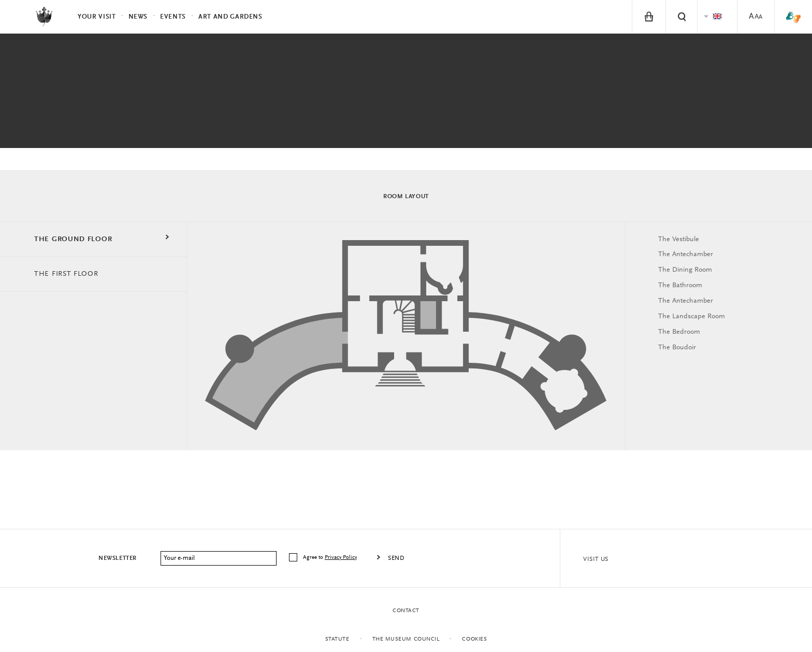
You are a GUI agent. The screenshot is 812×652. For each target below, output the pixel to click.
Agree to (331, 558)
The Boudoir (677, 348)
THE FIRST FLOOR (66, 274)
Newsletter (118, 558)
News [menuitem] (138, 17)
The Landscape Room (692, 317)
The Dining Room (685, 270)
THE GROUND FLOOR (73, 240)
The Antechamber (686, 255)
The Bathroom (680, 286)
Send (396, 558)
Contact (406, 611)
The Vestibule (679, 240)
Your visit (97, 17)
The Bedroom (679, 332)
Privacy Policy (341, 558)
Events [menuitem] (173, 17)
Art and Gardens (230, 17)
